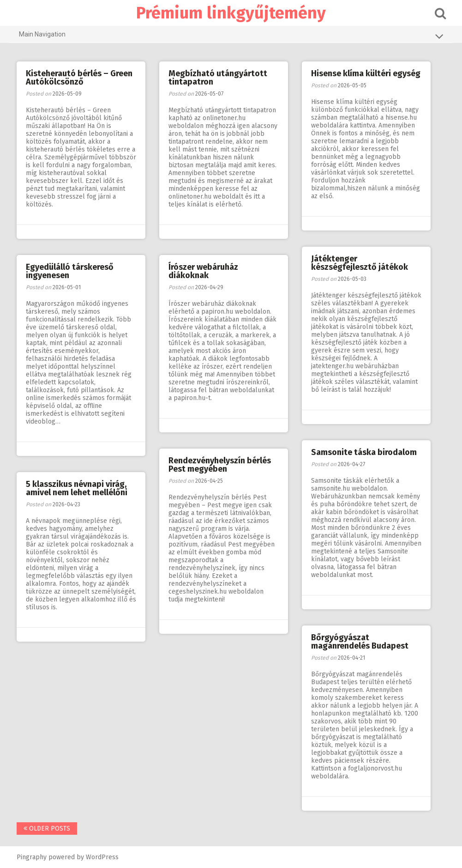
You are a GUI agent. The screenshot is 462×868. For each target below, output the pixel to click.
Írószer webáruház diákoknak (203, 271)
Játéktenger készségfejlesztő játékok (360, 263)
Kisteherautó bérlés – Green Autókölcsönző (79, 78)
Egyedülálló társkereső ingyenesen (70, 271)
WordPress (102, 857)
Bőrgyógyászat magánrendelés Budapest (360, 642)
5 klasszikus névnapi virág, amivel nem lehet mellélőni (77, 488)
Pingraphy (32, 857)
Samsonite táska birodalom (364, 452)
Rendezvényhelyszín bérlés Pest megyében (220, 465)
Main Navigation (231, 36)
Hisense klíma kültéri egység (366, 73)
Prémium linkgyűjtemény (231, 13)
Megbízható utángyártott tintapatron (218, 78)
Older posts (47, 829)
